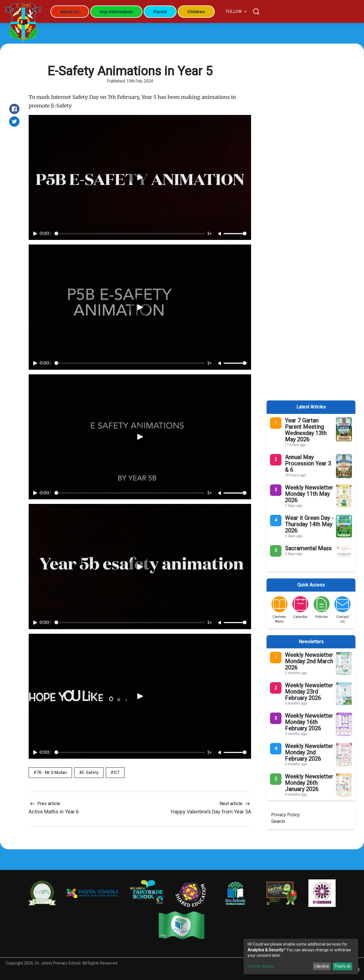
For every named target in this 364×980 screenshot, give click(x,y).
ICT (117, 772)
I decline (322, 966)
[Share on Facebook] (14, 109)
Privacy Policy (285, 815)
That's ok (342, 966)
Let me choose (261, 966)
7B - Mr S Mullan (52, 772)
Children (196, 12)
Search (278, 821)
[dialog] (301, 956)
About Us (70, 12)
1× (210, 233)
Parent (160, 12)
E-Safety (90, 772)
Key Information (116, 12)
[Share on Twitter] (14, 122)
